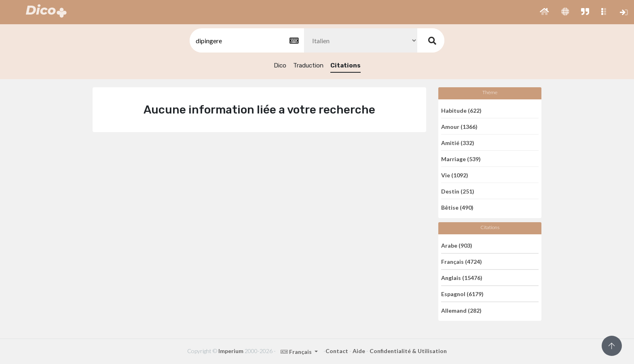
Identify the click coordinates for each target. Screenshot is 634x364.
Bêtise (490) (457, 207)
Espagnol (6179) (462, 294)
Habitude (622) (461, 110)
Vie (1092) (455, 175)
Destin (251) (458, 191)
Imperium (231, 351)
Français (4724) (462, 262)
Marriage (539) (461, 159)
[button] (544, 12)
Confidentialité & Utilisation (408, 351)
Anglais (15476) (462, 278)
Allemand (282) (461, 310)
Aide (359, 351)
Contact (337, 351)
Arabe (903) (457, 245)
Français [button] (297, 352)
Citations (346, 65)
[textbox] (246, 41)
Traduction (308, 65)
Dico (280, 65)
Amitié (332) (458, 142)
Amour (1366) (459, 126)
